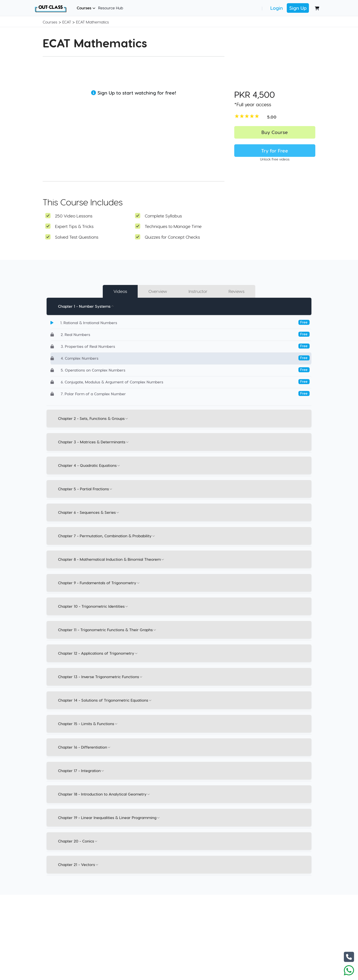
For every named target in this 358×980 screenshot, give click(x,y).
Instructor (198, 291)
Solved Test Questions (77, 237)
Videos (120, 291)
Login (277, 8)
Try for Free (275, 151)
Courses (86, 8)
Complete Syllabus (163, 216)
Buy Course (275, 132)
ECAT (67, 22)
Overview (158, 291)
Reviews (237, 291)
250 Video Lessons (74, 216)
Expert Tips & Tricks (74, 226)
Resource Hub (111, 8)
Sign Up (298, 8)
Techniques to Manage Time (173, 226)
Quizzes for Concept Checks (172, 237)
